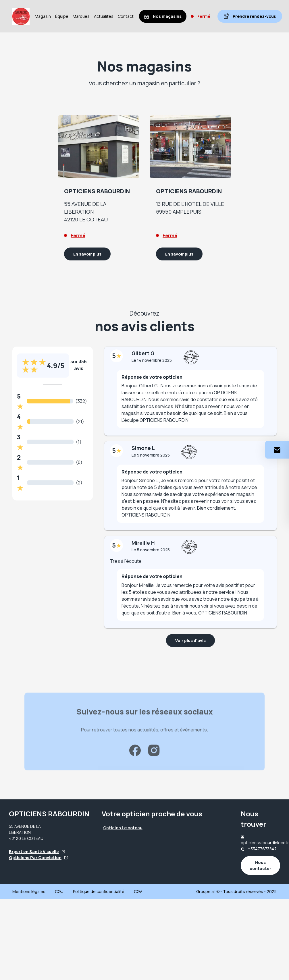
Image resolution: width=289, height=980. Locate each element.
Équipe (62, 16)
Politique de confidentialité (99, 891)
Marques (81, 16)
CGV (138, 891)
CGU (59, 891)
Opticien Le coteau (123, 828)
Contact (126, 16)
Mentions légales (29, 891)
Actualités (104, 16)
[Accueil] (21, 16)
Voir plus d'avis (190, 640)
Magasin (43, 16)
